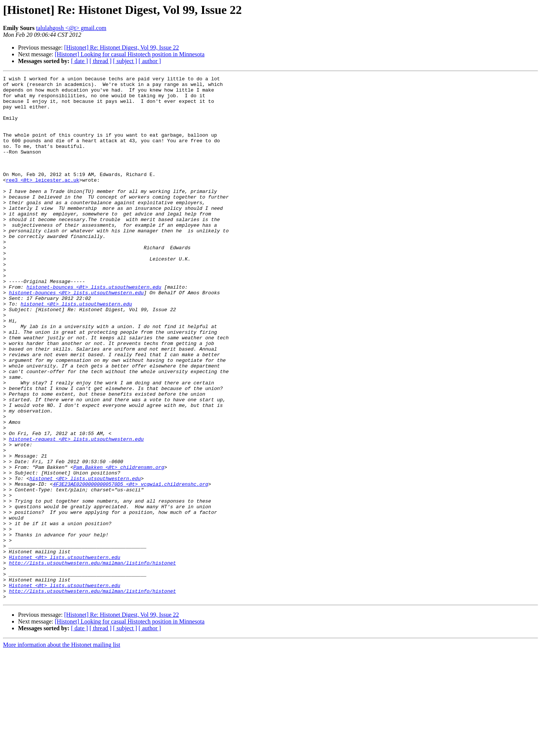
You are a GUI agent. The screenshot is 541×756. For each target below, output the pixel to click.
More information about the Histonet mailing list (62, 749)
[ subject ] (125, 61)
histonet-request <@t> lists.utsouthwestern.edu (76, 512)
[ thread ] (100, 61)
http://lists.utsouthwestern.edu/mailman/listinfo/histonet (93, 661)
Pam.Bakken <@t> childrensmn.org (119, 546)
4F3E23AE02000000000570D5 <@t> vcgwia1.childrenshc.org (131, 566)
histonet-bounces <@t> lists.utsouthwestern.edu (94, 330)
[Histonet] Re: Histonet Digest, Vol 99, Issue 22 (122, 47)
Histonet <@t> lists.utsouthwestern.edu (65, 654)
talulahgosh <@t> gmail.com (71, 28)
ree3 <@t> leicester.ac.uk (43, 201)
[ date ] (79, 61)
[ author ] (150, 61)
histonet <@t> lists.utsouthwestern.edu (76, 350)
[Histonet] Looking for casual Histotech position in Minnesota (130, 54)
